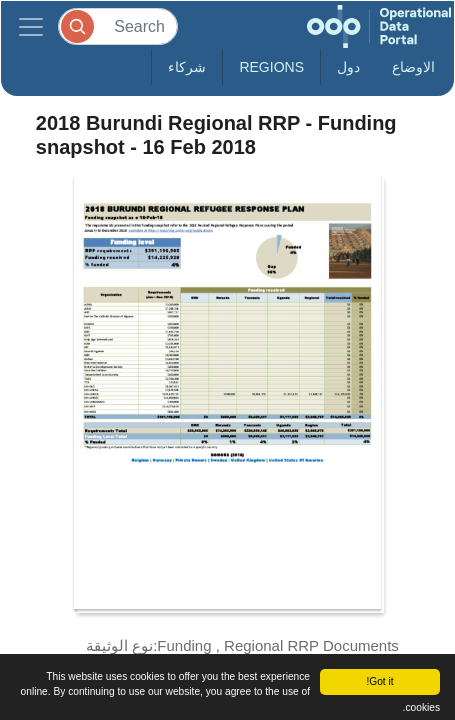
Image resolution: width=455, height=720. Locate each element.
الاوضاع (413, 67)
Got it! (379, 681)
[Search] (118, 26)
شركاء (187, 67)
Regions (271, 67)
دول (348, 67)
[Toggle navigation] (31, 26)
